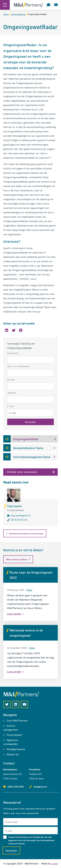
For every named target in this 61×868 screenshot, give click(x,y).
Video (29, 590)
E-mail (11, 406)
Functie (11, 380)
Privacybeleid (14, 735)
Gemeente (13, 353)
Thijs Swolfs (14, 506)
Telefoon (12, 393)
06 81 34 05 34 (19, 520)
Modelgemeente (16, 749)
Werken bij (13, 755)
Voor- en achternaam (18, 366)
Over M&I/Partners (17, 721)
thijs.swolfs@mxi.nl (21, 516)
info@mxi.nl (40, 787)
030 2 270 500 (16, 787)
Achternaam (11, 822)
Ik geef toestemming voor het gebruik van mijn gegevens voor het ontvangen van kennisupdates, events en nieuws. (32, 840)
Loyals (54, 864)
